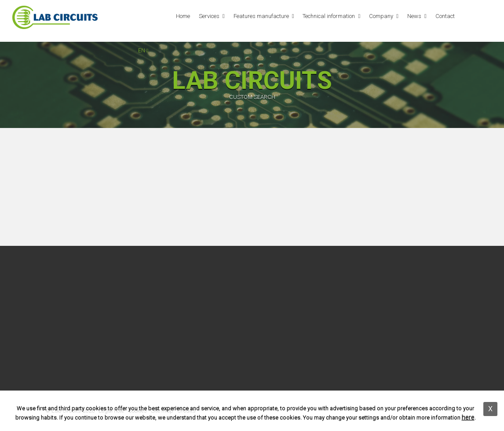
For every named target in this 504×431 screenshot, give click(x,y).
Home (183, 16)
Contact (445, 16)
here (468, 417)
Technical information (329, 16)
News (414, 16)
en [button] (143, 51)
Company (381, 16)
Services (209, 16)
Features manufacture (261, 16)
